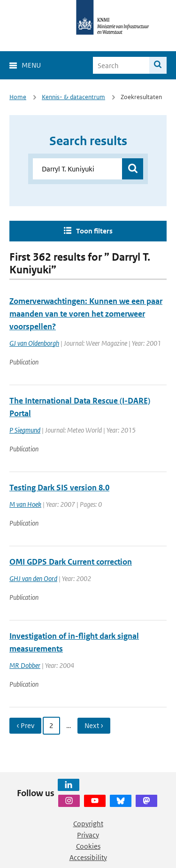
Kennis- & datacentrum (73, 97)
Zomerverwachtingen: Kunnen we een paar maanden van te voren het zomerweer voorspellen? (86, 314)
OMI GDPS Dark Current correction (71, 562)
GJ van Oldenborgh (34, 343)
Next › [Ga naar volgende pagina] (94, 725)
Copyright (88, 824)
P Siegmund (25, 430)
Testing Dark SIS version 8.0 (59, 488)
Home (18, 97)
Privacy (88, 835)
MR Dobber (25, 665)
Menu (31, 65)
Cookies (88, 846)
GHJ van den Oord (33, 578)
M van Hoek (25, 504)
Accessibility (88, 857)
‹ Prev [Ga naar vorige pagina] (25, 725)
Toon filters (94, 231)
